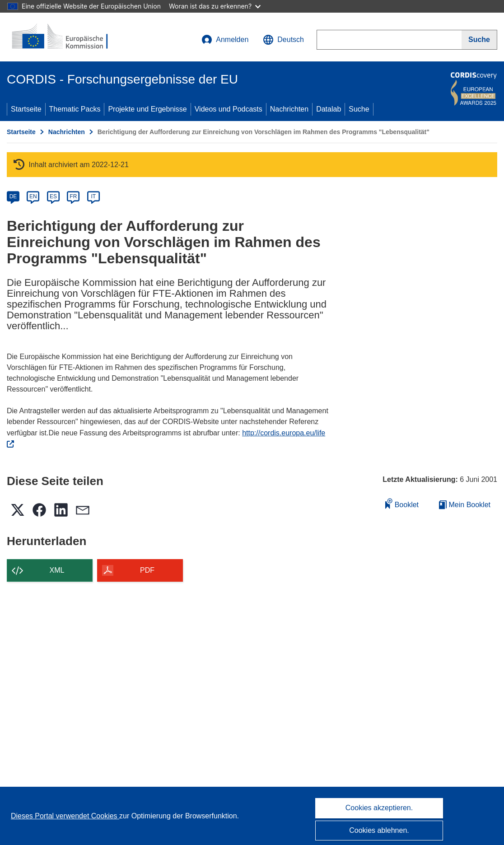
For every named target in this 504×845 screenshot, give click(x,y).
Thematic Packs (75, 109)
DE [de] (13, 196)
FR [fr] (73, 196)
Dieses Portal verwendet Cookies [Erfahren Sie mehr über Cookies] (65, 816)
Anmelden (225, 40)
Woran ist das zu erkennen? (215, 6)
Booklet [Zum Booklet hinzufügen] (402, 503)
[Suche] (479, 40)
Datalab (329, 109)
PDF (147, 570)
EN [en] (33, 196)
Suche (359, 109)
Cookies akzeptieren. (379, 808)
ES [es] (53, 196)
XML (57, 570)
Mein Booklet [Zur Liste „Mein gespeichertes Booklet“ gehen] (465, 505)
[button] (283, 40)
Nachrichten (289, 109)
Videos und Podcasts (229, 109)
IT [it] (93, 196)
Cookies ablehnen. (379, 830)
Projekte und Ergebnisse (147, 109)
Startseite (26, 109)
